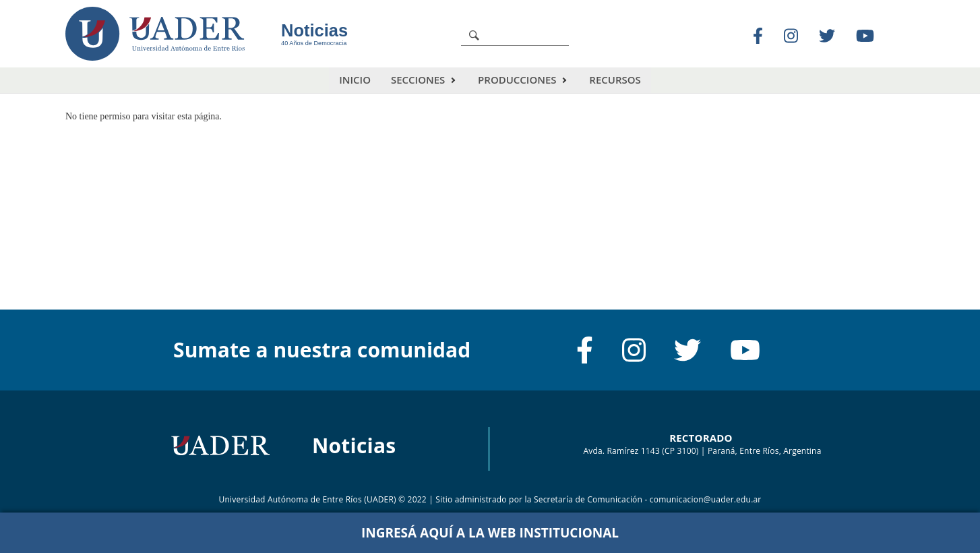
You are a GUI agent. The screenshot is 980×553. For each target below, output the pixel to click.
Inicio (355, 80)
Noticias (314, 30)
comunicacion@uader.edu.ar (706, 499)
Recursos (615, 80)
